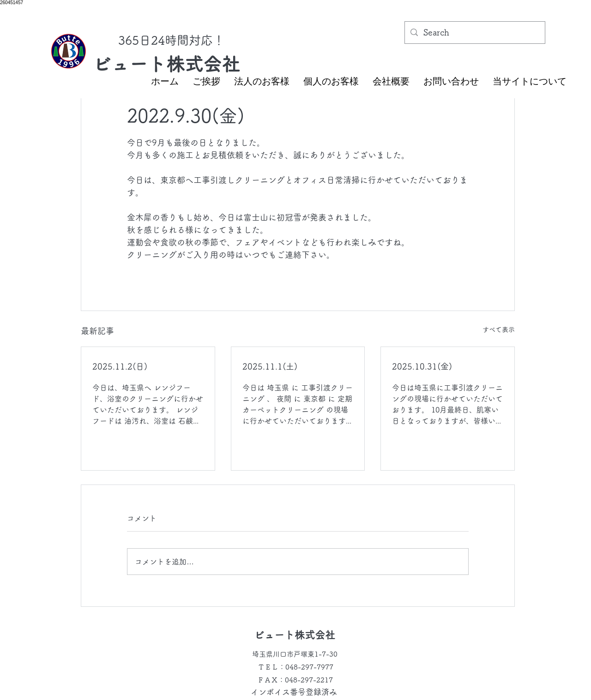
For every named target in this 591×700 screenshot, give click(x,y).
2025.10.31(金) (422, 366)
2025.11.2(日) (120, 366)
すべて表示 (499, 329)
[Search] (474, 33)
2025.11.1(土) (270, 366)
